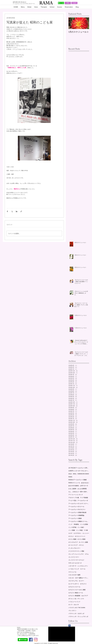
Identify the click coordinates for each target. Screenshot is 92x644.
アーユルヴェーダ (83, 500)
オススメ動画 (72, 539)
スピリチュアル (73, 581)
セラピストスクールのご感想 (77, 590)
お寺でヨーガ (84, 486)
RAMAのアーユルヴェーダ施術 (78, 480)
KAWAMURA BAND (83, 474)
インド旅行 (81, 527)
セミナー (81, 581)
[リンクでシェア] (21, 211)
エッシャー (86, 533)
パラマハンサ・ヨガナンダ (76, 613)
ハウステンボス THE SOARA (77, 608)
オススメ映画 (81, 539)
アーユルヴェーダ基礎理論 (76, 515)
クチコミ (81, 545)
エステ (70, 533)
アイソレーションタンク (76, 495)
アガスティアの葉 (74, 498)
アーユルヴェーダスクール (76, 506)
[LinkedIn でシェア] (17, 211)
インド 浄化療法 (74, 524)
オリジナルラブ (73, 542)
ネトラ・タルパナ (74, 605)
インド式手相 (72, 527)
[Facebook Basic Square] (70, 626)
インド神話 (79, 530)
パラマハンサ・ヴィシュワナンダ (78, 616)
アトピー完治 (72, 500)
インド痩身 (72, 530)
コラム (87, 554)
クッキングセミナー (74, 548)
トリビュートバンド (74, 602)
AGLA (70, 474)
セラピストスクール (74, 587)
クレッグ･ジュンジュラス (76, 554)
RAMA (70, 477)
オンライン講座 (83, 542)
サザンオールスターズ (75, 563)
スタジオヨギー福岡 (74, 575)
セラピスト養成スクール (76, 593)
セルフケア (85, 596)
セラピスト (83, 584)
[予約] (68, 3)
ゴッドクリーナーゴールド (76, 560)
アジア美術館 (84, 498)
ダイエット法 (72, 599)
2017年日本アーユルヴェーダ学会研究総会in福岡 (79, 468)
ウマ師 (86, 530)
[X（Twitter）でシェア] (12, 211)
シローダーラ (72, 566)
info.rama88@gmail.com (27, 632)
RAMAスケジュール (74, 483)
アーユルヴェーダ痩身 (75, 518)
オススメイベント (80, 536)
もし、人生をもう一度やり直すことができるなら (79, 492)
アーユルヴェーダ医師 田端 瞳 (77, 512)
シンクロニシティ (83, 566)
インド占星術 (84, 524)
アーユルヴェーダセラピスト (77, 509)
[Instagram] (36, 640)
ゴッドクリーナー (74, 557)
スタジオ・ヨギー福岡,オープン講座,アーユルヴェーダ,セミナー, (79, 578)
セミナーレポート (74, 584)
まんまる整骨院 (82, 489)
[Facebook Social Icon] (31, 640)
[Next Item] (86, 23)
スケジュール (72, 572)
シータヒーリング (74, 569)
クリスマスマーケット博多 (76, 551)
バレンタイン (72, 610)
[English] (74, 3)
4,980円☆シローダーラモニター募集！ (79, 471)
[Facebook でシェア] (7, 211)
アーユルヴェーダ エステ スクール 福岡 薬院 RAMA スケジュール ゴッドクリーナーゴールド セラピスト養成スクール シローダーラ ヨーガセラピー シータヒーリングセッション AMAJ (79, 503)
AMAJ (75, 474)
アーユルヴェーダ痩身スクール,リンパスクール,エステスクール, (79, 521)
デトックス (81, 599)
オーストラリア (73, 545)
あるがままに (85, 483)
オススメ (71, 536)
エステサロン (77, 533)
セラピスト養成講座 (74, 596)
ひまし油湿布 (72, 489)
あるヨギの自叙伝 (74, 486)
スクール (83, 569)
